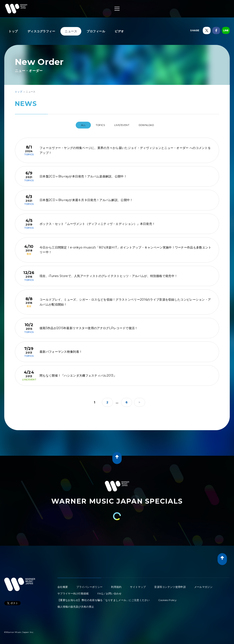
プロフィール (96, 31)
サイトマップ (138, 585)
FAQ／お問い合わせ (110, 592)
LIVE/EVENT (123, 125)
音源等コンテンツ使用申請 (170, 585)
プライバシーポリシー (89, 585)
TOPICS (97, 125)
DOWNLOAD (152, 125)
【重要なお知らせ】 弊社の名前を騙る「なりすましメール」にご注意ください (104, 598)
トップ (13, 31)
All (77, 125)
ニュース (71, 31)
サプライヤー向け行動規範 (73, 592)
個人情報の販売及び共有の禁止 (76, 605)
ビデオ (119, 31)
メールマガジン (203, 585)
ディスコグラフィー (41, 31)
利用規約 (116, 585)
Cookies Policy (167, 598)
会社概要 (63, 585)
